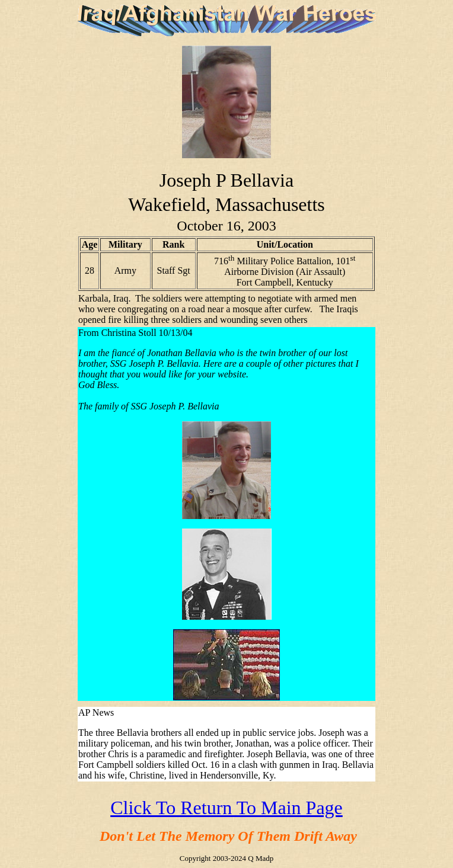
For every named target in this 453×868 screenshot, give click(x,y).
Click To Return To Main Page (226, 808)
